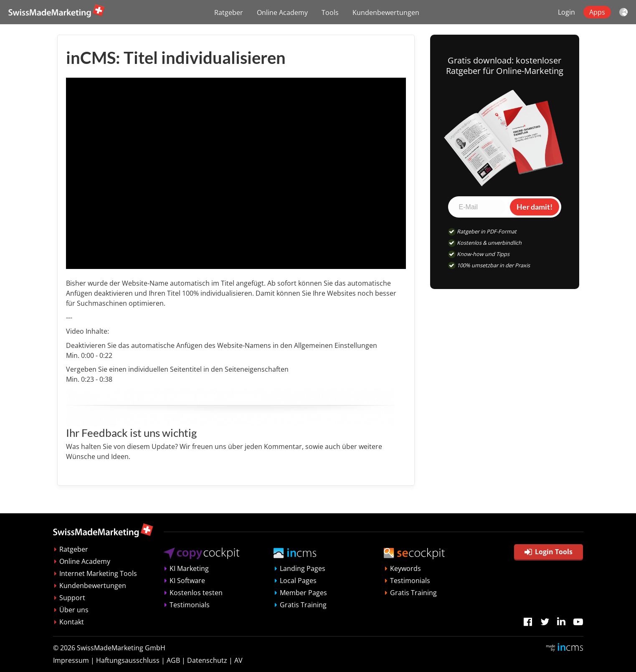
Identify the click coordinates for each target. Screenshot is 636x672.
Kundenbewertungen (386, 13)
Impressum (71, 660)
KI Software (187, 581)
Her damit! (535, 207)
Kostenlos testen (196, 593)
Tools (330, 13)
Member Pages (303, 593)
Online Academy (282, 13)
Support (72, 598)
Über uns (74, 610)
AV (238, 660)
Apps (597, 12)
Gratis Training (303, 605)
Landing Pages (303, 568)
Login (566, 12)
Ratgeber (229, 13)
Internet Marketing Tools (98, 573)
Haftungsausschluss (128, 660)
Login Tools (549, 552)
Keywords (405, 568)
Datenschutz (207, 660)
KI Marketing (189, 568)
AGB (173, 660)
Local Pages (298, 581)
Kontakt (72, 622)
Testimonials (190, 605)
